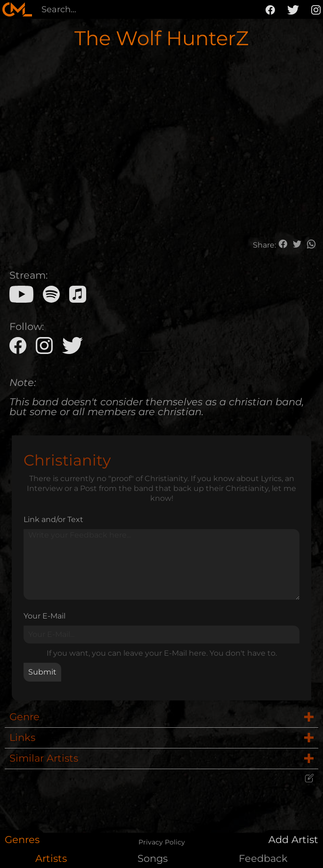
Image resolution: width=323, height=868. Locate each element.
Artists (51, 858)
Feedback (263, 858)
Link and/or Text (53, 519)
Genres (22, 840)
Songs (153, 858)
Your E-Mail (44, 616)
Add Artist (293, 840)
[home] (17, 9)
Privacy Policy (162, 842)
